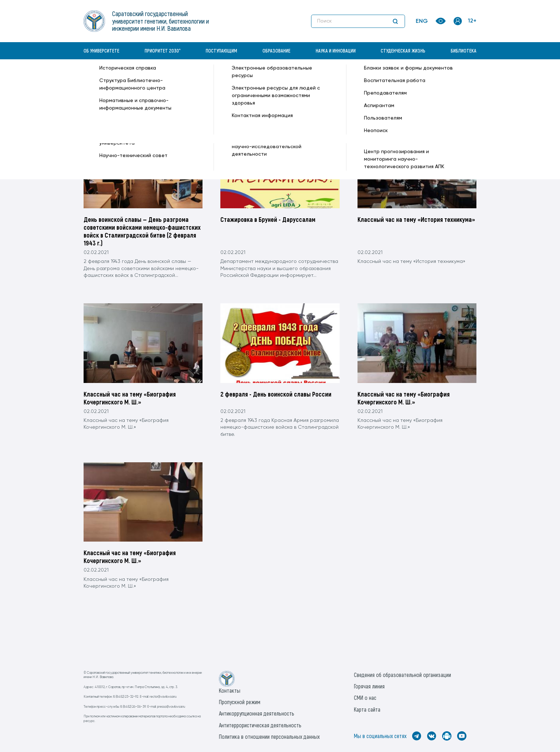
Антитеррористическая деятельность (260, 725)
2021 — (189, 77)
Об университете (101, 51)
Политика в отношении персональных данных (269, 736)
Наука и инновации (336, 51)
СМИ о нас (365, 698)
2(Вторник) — (244, 77)
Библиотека (464, 51)
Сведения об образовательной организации (402, 675)
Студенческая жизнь (403, 51)
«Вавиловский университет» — (121, 77)
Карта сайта (367, 709)
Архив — (169, 77)
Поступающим (221, 51)
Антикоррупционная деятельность (257, 713)
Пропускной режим (240, 702)
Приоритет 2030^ (163, 51)
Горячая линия (369, 686)
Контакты (230, 690)
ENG (422, 21)
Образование (276, 51)
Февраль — (213, 77)
